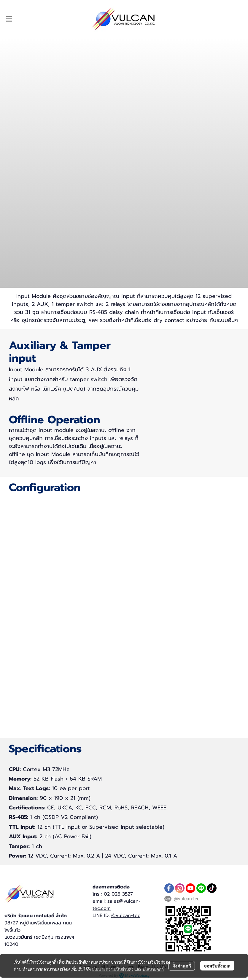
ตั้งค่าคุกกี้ (182, 966)
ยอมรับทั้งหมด (217, 966)
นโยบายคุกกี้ (153, 969)
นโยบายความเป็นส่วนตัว (113, 969)
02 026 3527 (118, 894)
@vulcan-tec (126, 915)
